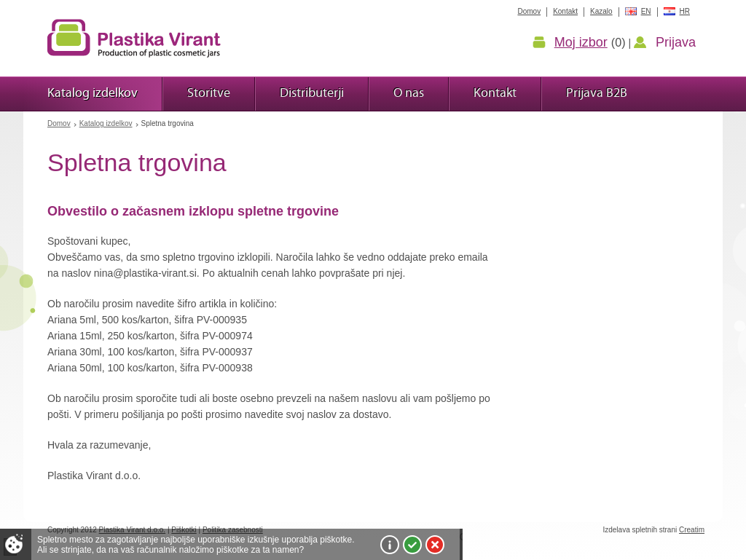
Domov (59, 123)
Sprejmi (412, 545)
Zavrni (435, 545)
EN (646, 11)
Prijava (676, 42)
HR (685, 11)
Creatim (692, 530)
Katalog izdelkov (106, 123)
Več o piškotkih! (390, 545)
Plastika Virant (134, 38)
